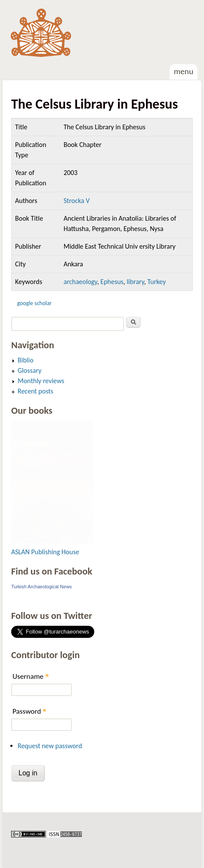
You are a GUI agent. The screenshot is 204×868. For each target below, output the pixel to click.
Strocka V (77, 201)
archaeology (80, 282)
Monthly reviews (41, 381)
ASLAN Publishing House (45, 552)
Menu (184, 71)
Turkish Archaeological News (42, 587)
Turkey (156, 282)
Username (31, 676)
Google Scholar (34, 303)
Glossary (29, 370)
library (135, 282)
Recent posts (36, 391)
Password (29, 711)
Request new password (50, 746)
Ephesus (112, 282)
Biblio (26, 360)
